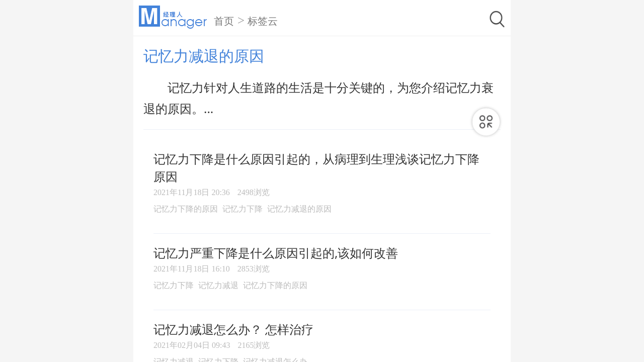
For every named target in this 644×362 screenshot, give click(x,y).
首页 (224, 21)
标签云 (263, 21)
